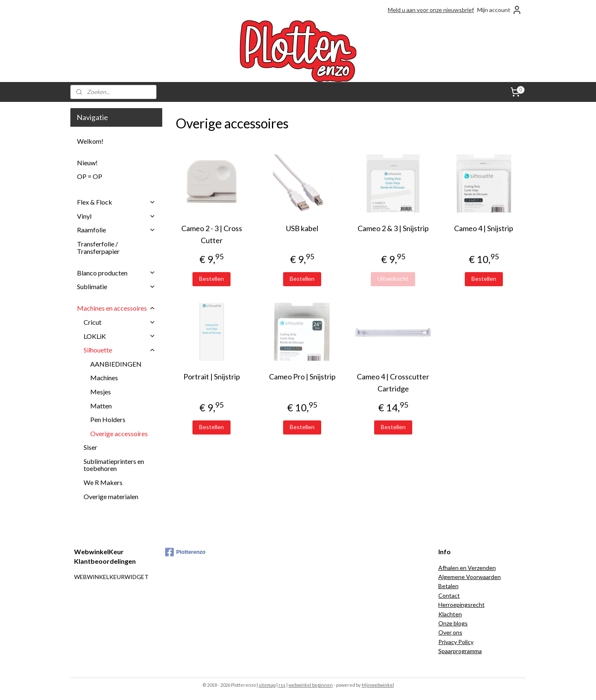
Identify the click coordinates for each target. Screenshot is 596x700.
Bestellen (211, 279)
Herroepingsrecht (461, 605)
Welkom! (90, 141)
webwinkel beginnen (311, 685)
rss (282, 685)
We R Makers (103, 482)
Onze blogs (453, 623)
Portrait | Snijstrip (211, 377)
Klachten (450, 614)
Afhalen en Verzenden (467, 568)
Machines (104, 378)
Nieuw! (87, 163)
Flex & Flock (116, 202)
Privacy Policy (456, 642)
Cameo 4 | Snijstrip (484, 228)
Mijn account (500, 10)
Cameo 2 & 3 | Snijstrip (393, 228)
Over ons (450, 632)
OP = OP (90, 176)
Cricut (120, 322)
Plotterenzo (185, 552)
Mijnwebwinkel (378, 685)
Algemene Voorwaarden (470, 577)
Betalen (448, 586)
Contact (449, 595)
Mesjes (101, 392)
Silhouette (120, 350)
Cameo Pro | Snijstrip (302, 377)
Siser (90, 447)
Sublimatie (116, 286)
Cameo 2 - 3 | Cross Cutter (211, 234)
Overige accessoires (119, 433)
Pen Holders (108, 419)
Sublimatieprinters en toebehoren (114, 465)
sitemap (267, 685)
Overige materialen (111, 496)
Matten (101, 406)
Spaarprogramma (460, 651)
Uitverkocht (393, 279)
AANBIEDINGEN (116, 364)
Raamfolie (116, 230)
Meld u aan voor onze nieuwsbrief (431, 10)
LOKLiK (120, 336)
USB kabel (302, 228)
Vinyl (116, 216)
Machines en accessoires (116, 308)
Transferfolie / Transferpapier (98, 247)
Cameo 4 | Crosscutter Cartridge (393, 383)
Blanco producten (116, 273)
